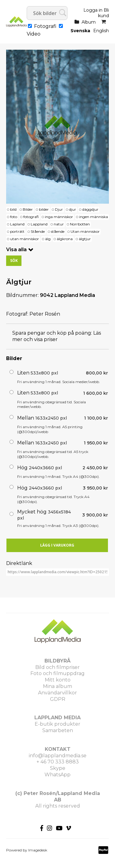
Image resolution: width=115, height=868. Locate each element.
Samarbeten (58, 730)
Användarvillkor (57, 693)
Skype (58, 768)
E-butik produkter (57, 724)
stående (58, 231)
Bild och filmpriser (57, 667)
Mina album (57, 686)
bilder (44, 209)
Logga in (93, 10)
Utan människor (85, 231)
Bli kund (103, 13)
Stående (38, 231)
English (101, 31)
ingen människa (94, 217)
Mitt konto (58, 680)
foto (14, 217)
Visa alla (16, 250)
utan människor (25, 239)
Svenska (80, 31)
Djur (59, 209)
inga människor (59, 217)
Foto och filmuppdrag (57, 673)
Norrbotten (80, 224)
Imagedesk (38, 850)
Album (89, 22)
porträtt (17, 231)
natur (59, 224)
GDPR (58, 699)
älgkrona (65, 239)
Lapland (17, 224)
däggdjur (90, 209)
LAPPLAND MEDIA (57, 718)
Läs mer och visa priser (57, 336)
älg (48, 239)
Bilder (28, 209)
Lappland (39, 224)
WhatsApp (57, 775)
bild (13, 209)
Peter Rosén (45, 314)
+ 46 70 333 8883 (58, 762)
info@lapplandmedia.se (58, 756)
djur (73, 209)
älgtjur (85, 239)
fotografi (31, 217)
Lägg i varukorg (57, 545)
